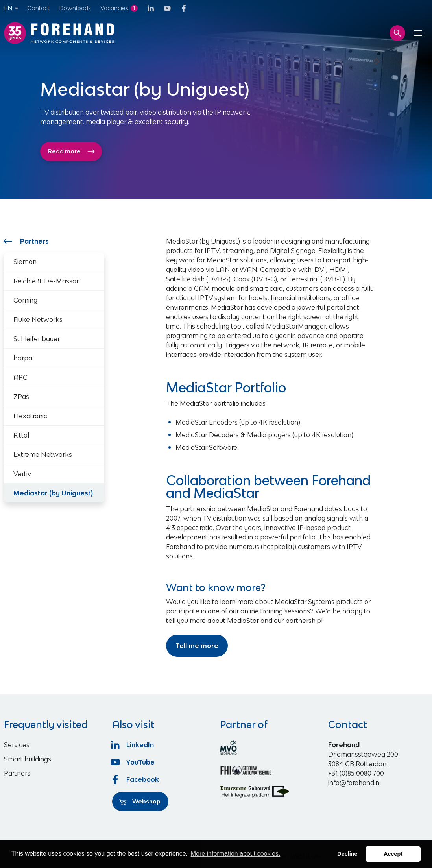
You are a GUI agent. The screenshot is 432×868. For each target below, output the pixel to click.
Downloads (75, 8)
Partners (26, 241)
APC (20, 377)
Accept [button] (393, 854)
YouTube (134, 762)
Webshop (140, 802)
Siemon (25, 262)
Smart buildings (28, 759)
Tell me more (197, 646)
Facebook (136, 779)
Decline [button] (347, 854)
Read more (72, 151)
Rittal (21, 435)
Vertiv (22, 474)
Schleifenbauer (37, 339)
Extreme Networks (43, 454)
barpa (23, 358)
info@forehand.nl (354, 783)
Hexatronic (30, 416)
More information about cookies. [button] (236, 854)
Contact (38, 8)
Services (17, 745)
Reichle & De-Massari (47, 281)
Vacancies (114, 8)
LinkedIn (133, 745)
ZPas (21, 397)
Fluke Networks (38, 319)
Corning (25, 300)
